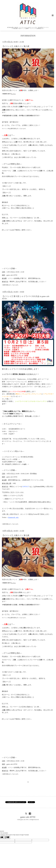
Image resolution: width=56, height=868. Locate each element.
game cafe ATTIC (28, 817)
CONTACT (25, 487)
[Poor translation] (7, 837)
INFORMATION (28, 36)
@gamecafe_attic (13, 517)
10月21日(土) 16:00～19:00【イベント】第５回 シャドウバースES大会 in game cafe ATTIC (26, 295)
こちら (14, 94)
